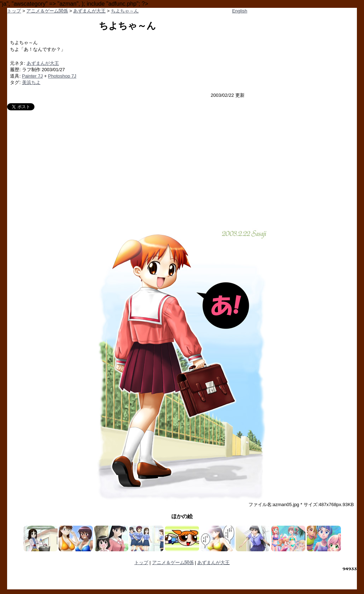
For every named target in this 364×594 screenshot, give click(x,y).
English (240, 11)
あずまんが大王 (89, 11)
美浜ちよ (31, 82)
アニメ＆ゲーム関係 (47, 11)
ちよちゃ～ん (125, 11)
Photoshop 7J (62, 76)
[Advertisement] (182, 164)
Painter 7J (33, 76)
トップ (14, 11)
